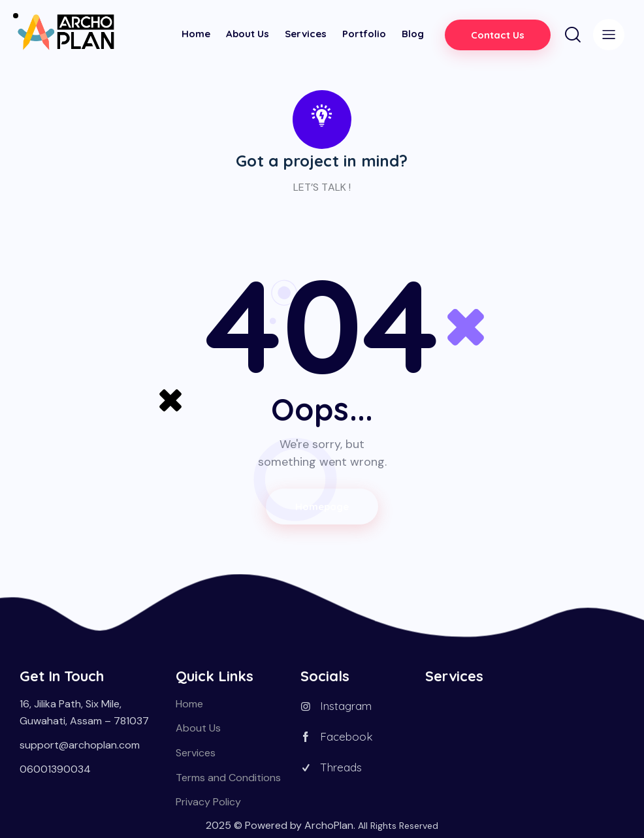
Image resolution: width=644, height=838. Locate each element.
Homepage (322, 507)
